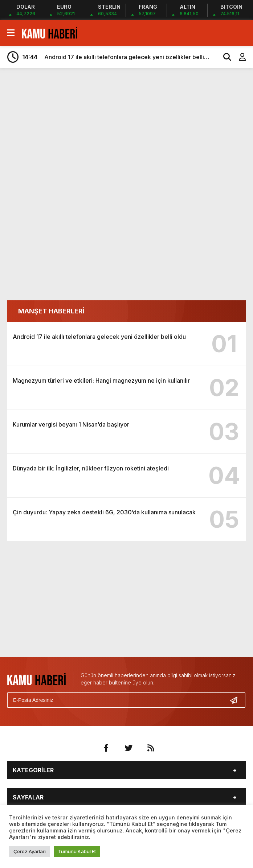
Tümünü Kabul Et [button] (77, 851)
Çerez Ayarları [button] (30, 851)
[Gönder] (237, 700)
